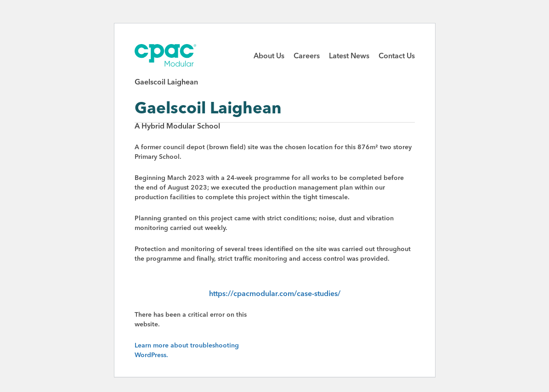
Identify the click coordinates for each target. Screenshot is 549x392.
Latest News (349, 56)
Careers (307, 56)
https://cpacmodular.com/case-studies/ (275, 294)
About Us (269, 56)
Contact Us (397, 56)
